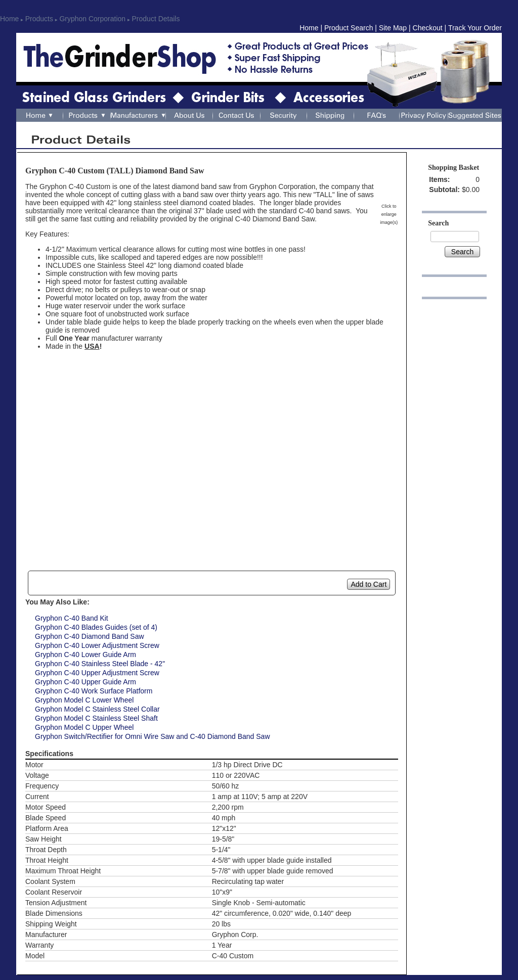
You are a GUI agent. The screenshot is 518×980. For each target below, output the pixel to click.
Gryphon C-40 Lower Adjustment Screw (97, 645)
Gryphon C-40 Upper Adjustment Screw (97, 673)
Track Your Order (475, 28)
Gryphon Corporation (92, 19)
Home (9, 19)
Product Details (156, 19)
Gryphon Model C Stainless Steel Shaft (96, 718)
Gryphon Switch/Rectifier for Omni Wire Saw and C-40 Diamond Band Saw (153, 736)
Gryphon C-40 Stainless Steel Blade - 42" (100, 664)
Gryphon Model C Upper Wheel (84, 727)
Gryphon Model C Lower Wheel (84, 700)
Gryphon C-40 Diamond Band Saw (90, 636)
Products (39, 19)
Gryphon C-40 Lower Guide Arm (85, 655)
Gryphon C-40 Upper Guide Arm (85, 682)
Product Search (349, 28)
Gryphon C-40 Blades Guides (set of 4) (96, 627)
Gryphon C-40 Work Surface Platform (94, 691)
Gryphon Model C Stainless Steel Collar (97, 709)
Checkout (428, 28)
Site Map (393, 28)
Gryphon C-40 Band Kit (72, 618)
